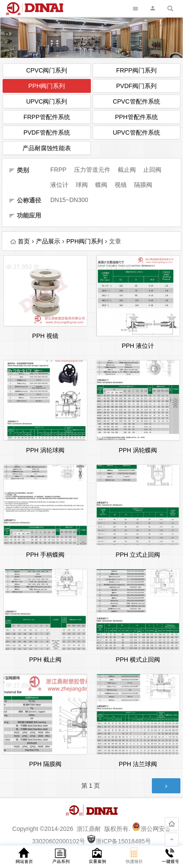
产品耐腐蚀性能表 (47, 148)
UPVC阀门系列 (47, 101)
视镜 (121, 185)
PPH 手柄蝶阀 (45, 555)
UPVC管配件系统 (136, 133)
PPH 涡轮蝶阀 (138, 450)
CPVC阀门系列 (47, 70)
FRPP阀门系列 (136, 70)
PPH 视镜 (45, 336)
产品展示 (48, 241)
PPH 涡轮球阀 (45, 450)
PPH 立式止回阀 (138, 555)
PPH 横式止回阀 (138, 660)
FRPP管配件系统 (47, 117)
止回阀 (152, 170)
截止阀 (127, 170)
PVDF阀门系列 (136, 86)
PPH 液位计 (138, 346)
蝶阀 (101, 185)
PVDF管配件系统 (47, 133)
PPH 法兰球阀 (138, 764)
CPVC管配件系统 (136, 101)
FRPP (58, 170)
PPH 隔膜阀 (45, 764)
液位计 (59, 185)
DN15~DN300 (69, 200)
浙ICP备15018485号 (119, 841)
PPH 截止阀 (45, 660)
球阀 (82, 185)
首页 (20, 241)
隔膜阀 (143, 185)
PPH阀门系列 (47, 86)
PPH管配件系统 (136, 117)
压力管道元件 (92, 170)
